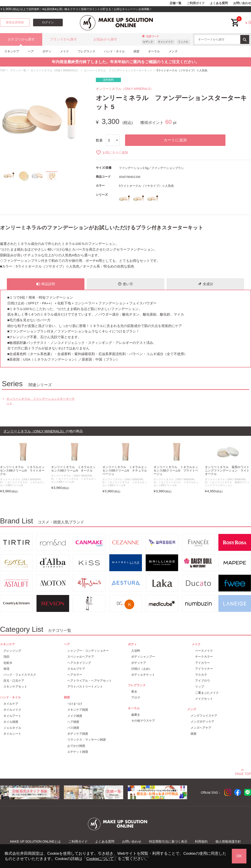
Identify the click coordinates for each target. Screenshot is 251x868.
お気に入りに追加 (112, 153)
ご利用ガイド (196, 3)
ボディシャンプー (143, 657)
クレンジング (12, 651)
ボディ (47, 51)
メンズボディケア (202, 722)
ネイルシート (12, 734)
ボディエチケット (143, 675)
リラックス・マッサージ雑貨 (87, 740)
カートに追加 (175, 140)
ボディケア (139, 663)
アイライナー (204, 669)
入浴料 (136, 651)
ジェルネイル (12, 728)
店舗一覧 (175, 3)
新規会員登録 (15, 22)
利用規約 (201, 841)
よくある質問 (219, 3)
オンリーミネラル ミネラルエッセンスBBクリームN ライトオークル (22, 471)
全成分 (205, 284)
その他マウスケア (143, 721)
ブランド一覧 (18, 70)
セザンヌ (148, 42)
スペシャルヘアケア (81, 657)
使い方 (125, 284)
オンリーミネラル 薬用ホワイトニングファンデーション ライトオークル (227, 471)
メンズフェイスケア (204, 716)
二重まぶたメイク (207, 693)
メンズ (173, 51)
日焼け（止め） (142, 669)
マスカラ (201, 675)
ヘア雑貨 (73, 722)
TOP (3, 70)
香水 (134, 692)
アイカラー (203, 663)
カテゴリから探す (21, 39)
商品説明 (46, 284)
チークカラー (204, 657)
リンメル (183, 42)
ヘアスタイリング (79, 663)
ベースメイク (204, 651)
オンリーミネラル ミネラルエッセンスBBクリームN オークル (73, 469)
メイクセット (204, 699)
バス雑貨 (73, 728)
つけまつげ (75, 704)
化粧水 (8, 663)
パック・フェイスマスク (20, 675)
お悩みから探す (106, 39)
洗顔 (6, 657)
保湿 (6, 669)
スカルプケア (76, 669)
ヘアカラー (75, 675)
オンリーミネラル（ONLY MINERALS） (55, 70)
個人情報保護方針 (228, 841)
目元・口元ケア (14, 681)
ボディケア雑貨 (78, 734)
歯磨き (136, 715)
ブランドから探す (63, 39)
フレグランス (86, 51)
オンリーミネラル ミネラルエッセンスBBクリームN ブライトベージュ (176, 471)
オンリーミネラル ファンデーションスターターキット (118, 70)
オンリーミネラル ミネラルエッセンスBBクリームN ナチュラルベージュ (125, 471)
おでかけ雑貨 (76, 746)
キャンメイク (165, 42)
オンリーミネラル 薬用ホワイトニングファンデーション (227, 484)
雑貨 (136, 51)
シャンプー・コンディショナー (88, 651)
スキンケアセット (15, 687)
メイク (64, 51)
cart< (235, 19)
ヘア (31, 51)
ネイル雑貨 (11, 722)
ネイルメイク (12, 710)
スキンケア (12, 51)
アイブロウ (203, 681)
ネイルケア (11, 704)
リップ (200, 687)
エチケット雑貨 (78, 752)
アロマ (136, 698)
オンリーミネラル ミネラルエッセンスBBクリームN (22, 484)
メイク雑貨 (75, 716)
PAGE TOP (243, 773)
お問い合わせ (242, 3)
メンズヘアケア (201, 728)
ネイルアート (12, 716)
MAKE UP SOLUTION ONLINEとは (35, 841)
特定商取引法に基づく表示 (168, 841)
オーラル (154, 51)
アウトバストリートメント (85, 687)
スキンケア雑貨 (78, 710)
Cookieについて (100, 859)
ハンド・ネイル (114, 51)
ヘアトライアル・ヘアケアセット (90, 681)
